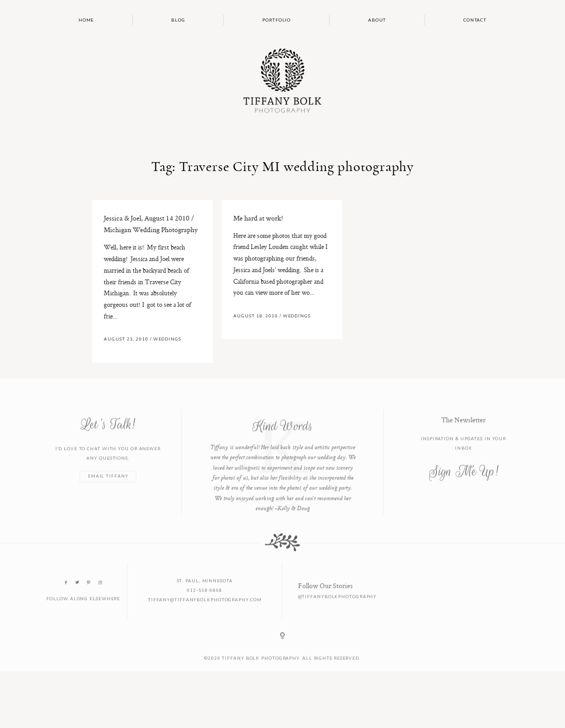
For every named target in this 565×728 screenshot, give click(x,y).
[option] (282, 471)
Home (86, 20)
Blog (178, 20)
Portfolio (276, 20)
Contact (475, 20)
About (377, 20)
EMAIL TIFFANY (108, 486)
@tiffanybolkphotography (338, 606)
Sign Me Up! (464, 480)
